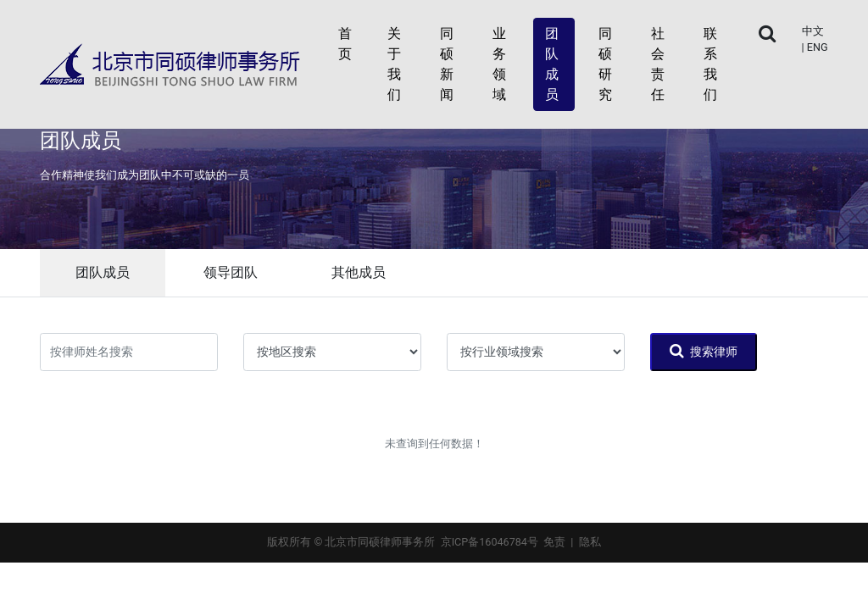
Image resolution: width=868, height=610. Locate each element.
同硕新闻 (447, 64)
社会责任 (658, 64)
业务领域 (499, 64)
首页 (345, 44)
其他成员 (359, 272)
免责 (554, 542)
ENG (818, 47)
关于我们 (394, 64)
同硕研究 (605, 64)
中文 (813, 31)
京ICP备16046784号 (490, 542)
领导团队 (231, 272)
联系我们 (710, 64)
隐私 (590, 542)
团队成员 (552, 64)
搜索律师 (704, 351)
